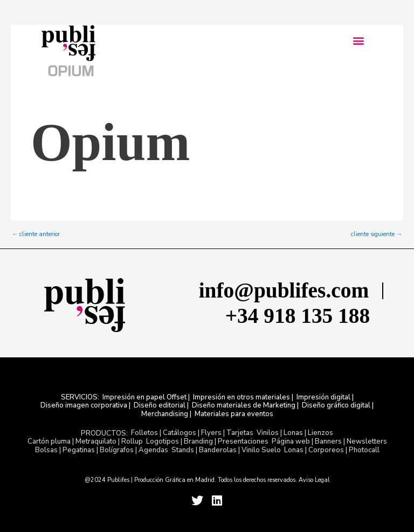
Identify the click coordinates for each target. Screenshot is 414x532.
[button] (358, 41)
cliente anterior (36, 234)
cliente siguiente (377, 234)
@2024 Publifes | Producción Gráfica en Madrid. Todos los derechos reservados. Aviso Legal (207, 480)
